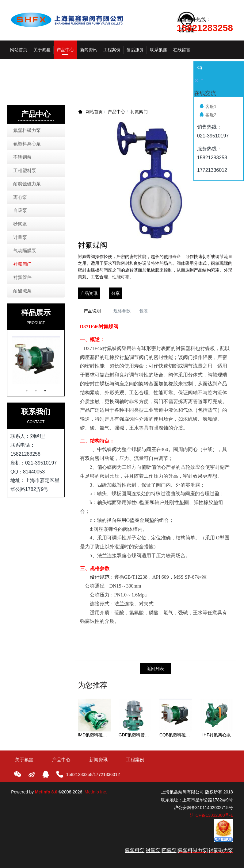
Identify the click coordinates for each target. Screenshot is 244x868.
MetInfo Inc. (96, 795)
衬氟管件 (22, 277)
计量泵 (20, 237)
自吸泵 (20, 210)
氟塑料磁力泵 (27, 130)
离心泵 (20, 197)
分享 (116, 293)
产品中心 (116, 112)
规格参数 (130, 312)
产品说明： (97, 312)
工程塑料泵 (25, 170)
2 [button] (36, 391)
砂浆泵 (20, 224)
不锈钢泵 (22, 157)
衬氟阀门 (139, 112)
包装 (156, 312)
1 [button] (27, 391)
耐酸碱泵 (22, 291)
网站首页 (19, 50)
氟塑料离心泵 (27, 144)
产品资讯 (89, 293)
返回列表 (155, 671)
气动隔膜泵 (25, 251)
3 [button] (45, 391)
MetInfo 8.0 (46, 795)
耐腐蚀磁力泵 (27, 184)
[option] (36, 360)
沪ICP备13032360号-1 (212, 818)
